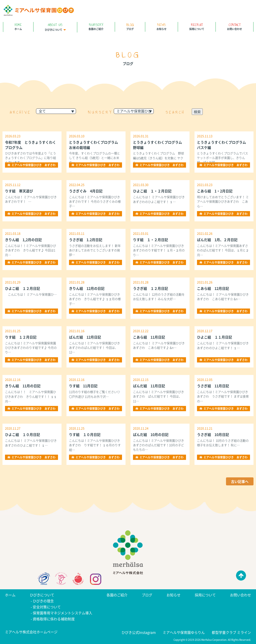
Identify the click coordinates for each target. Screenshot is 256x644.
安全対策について (47, 607)
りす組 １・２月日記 (150, 240)
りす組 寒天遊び (19, 191)
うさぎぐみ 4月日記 (86, 191)
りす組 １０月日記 (85, 434)
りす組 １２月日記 (21, 337)
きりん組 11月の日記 (23, 386)
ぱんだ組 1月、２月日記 (217, 240)
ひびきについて (55, 27)
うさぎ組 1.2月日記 (86, 240)
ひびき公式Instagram (139, 632)
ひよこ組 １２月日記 (22, 288)
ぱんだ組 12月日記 (85, 337)
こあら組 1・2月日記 (215, 191)
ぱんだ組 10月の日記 (151, 434)
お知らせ (161, 26)
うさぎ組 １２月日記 (150, 288)
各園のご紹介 (96, 26)
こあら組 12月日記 (213, 288)
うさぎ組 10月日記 (213, 434)
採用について (197, 26)
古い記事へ (240, 481)
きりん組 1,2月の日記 (23, 240)
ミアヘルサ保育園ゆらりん (184, 632)
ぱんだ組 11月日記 (149, 386)
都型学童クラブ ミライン (231, 632)
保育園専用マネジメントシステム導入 (62, 613)
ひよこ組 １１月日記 (214, 337)
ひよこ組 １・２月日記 (152, 191)
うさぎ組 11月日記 (213, 386)
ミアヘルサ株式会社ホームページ (31, 632)
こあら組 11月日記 (149, 337)
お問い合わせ (234, 26)
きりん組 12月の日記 (87, 288)
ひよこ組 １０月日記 (22, 434)
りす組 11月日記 (83, 386)
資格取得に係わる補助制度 (54, 619)
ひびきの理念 (43, 601)
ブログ (130, 26)
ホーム (18, 26)
